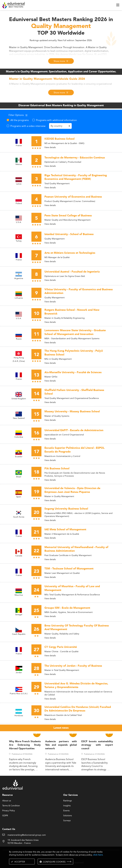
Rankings (68, 801)
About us (7, 801)
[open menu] (118, 5)
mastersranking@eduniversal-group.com (27, 835)
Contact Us (9, 829)
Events (66, 811)
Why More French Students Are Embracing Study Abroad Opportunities (25, 745)
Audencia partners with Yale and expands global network (61, 745)
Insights (67, 806)
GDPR (5, 816)
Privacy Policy (9, 811)
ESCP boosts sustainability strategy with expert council (97, 745)
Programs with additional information (56, 120)
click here (98, 855)
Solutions (68, 816)
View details (50, 147)
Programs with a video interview (28, 126)
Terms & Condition (11, 806)
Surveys (67, 821)
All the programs (20, 120)
